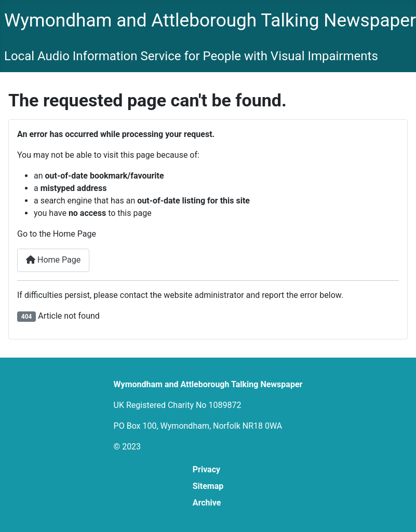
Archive (207, 503)
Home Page (53, 260)
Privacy (206, 469)
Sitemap (208, 486)
